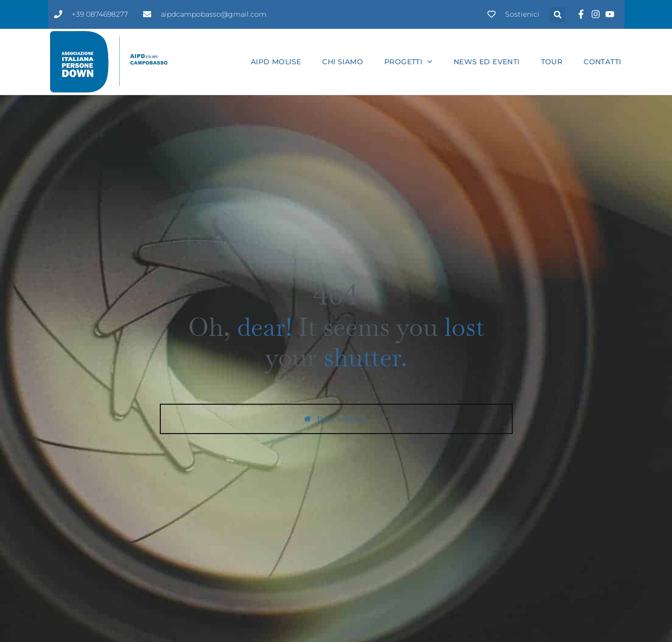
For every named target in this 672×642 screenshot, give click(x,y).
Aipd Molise (276, 62)
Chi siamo (343, 62)
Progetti (408, 62)
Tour (552, 62)
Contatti (602, 62)
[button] (557, 15)
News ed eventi (487, 62)
